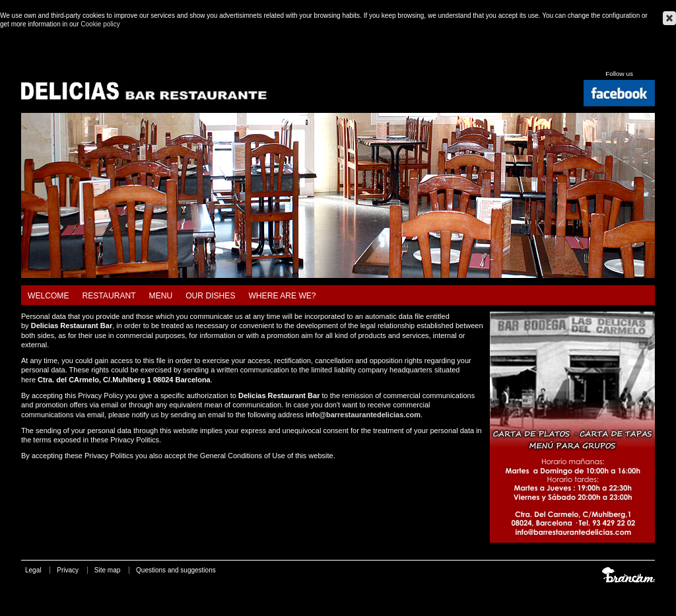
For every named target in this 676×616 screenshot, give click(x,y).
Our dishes (210, 296)
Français (650, 59)
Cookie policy (100, 24)
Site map (107, 570)
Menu (161, 296)
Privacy (68, 570)
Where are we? (282, 296)
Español (618, 59)
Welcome (49, 296)
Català (602, 59)
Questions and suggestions (176, 570)
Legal (33, 570)
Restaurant (109, 296)
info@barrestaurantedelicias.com (363, 415)
